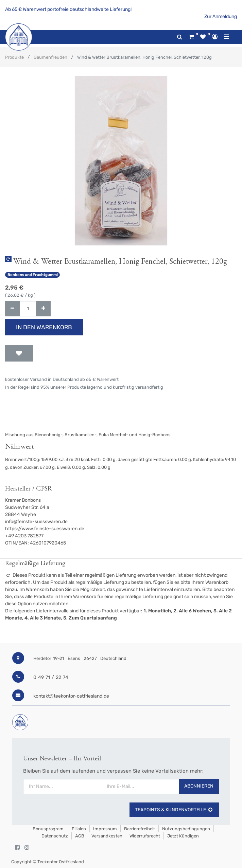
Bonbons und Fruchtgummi (33, 275)
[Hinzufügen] (43, 309)
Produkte (14, 57)
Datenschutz (55, 836)
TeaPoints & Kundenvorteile (174, 810)
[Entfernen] (12, 309)
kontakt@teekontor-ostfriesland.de (71, 696)
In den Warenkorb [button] (44, 327)
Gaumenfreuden (50, 57)
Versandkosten (107, 836)
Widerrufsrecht (145, 836)
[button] (19, 353)
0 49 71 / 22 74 (51, 677)
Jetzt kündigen (183, 836)
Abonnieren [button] (199, 786)
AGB (80, 836)
